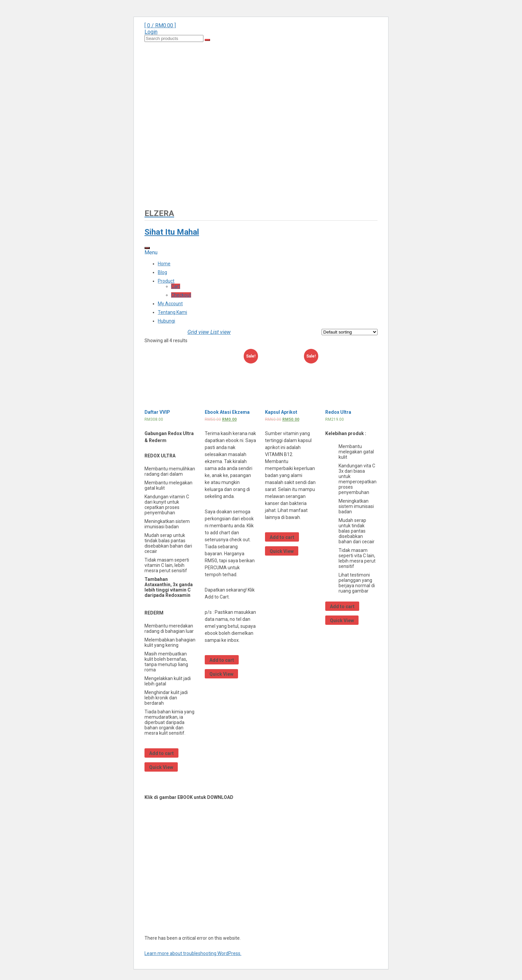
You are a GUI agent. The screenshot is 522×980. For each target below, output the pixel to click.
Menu (151, 252)
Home (164, 264)
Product (166, 281)
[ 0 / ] (160, 25)
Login (151, 32)
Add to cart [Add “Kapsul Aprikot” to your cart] (282, 537)
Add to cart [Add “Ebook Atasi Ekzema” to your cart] (222, 660)
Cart (176, 286)
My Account (170, 304)
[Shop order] (350, 332)
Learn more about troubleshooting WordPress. (193, 953)
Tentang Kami (172, 312)
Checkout (181, 295)
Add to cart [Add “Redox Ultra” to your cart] (342, 607)
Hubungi (166, 321)
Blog (162, 272)
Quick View (161, 767)
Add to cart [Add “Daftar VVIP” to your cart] (161, 753)
